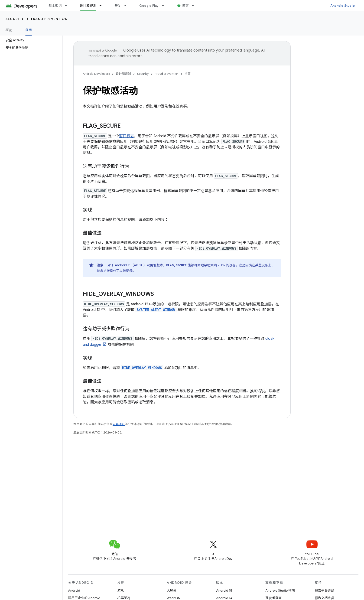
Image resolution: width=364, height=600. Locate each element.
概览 (9, 30)
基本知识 (55, 6)
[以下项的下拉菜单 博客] (195, 6)
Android (74, 590)
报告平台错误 (325, 590)
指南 (188, 74)
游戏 (121, 590)
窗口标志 (127, 136)
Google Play (149, 6)
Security (15, 19)
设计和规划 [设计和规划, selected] (88, 6)
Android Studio (343, 6)
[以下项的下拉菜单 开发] (127, 6)
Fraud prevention (49, 19)
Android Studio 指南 (280, 590)
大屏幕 (172, 590)
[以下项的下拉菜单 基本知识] (68, 6)
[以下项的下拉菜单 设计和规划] (103, 6)
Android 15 (224, 590)
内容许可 (119, 424)
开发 (118, 6)
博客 (186, 6)
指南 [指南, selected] (29, 30)
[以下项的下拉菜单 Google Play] (165, 6)
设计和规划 (123, 74)
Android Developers (96, 74)
